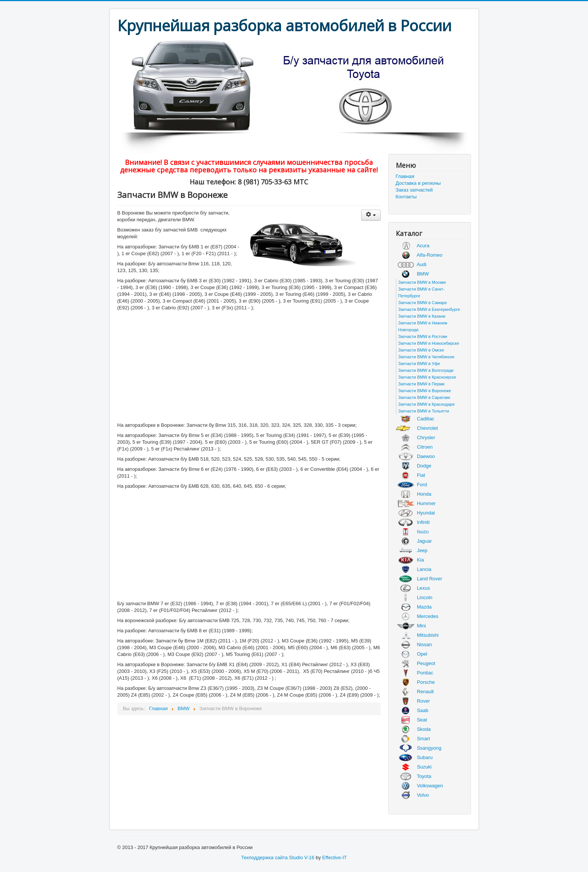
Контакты (406, 197)
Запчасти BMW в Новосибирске (429, 343)
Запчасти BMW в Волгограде (426, 370)
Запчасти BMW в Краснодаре (427, 404)
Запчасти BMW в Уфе (419, 364)
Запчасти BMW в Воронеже (425, 391)
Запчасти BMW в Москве (422, 282)
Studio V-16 (302, 858)
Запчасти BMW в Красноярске (427, 377)
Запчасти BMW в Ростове (423, 336)
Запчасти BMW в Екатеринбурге (429, 309)
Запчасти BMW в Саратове (424, 397)
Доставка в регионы (418, 183)
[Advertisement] (249, 367)
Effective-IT (335, 858)
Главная (405, 176)
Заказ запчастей (414, 190)
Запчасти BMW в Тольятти (424, 411)
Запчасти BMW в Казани (422, 316)
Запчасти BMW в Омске (421, 350)
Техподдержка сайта (264, 858)
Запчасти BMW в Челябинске (427, 357)
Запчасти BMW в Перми (422, 384)
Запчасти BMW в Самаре (423, 303)
